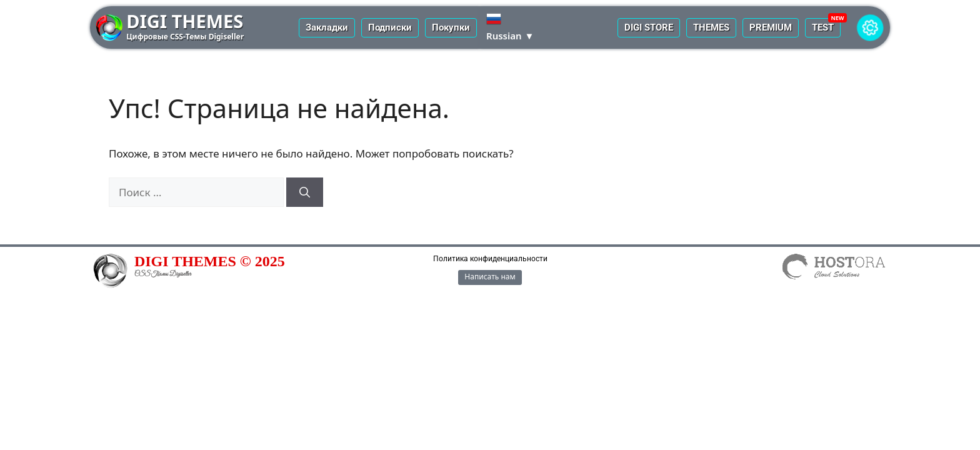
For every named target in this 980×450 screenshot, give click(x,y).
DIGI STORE (649, 27)
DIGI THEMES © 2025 (210, 261)
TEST (823, 27)
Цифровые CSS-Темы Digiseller (185, 37)
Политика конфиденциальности (490, 259)
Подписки (390, 27)
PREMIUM (771, 27)
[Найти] (305, 192)
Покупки (451, 27)
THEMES (711, 27)
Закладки (327, 27)
